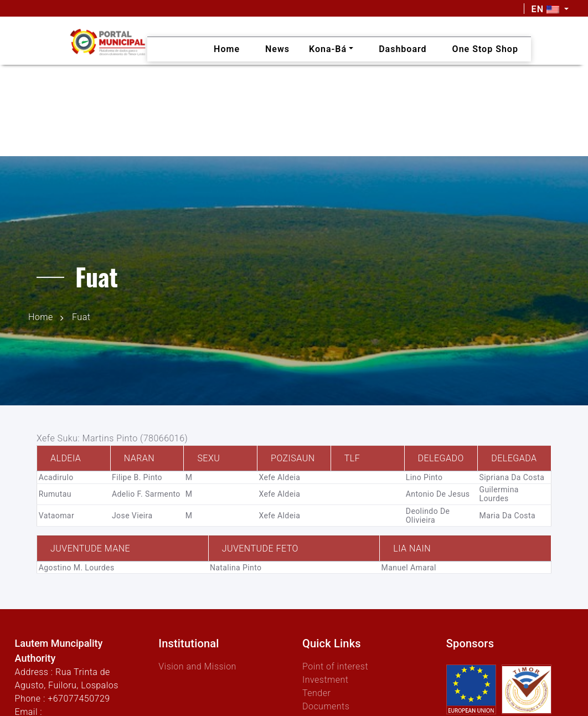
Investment (325, 680)
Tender (316, 693)
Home (41, 317)
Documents (326, 706)
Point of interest (335, 666)
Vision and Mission (197, 666)
